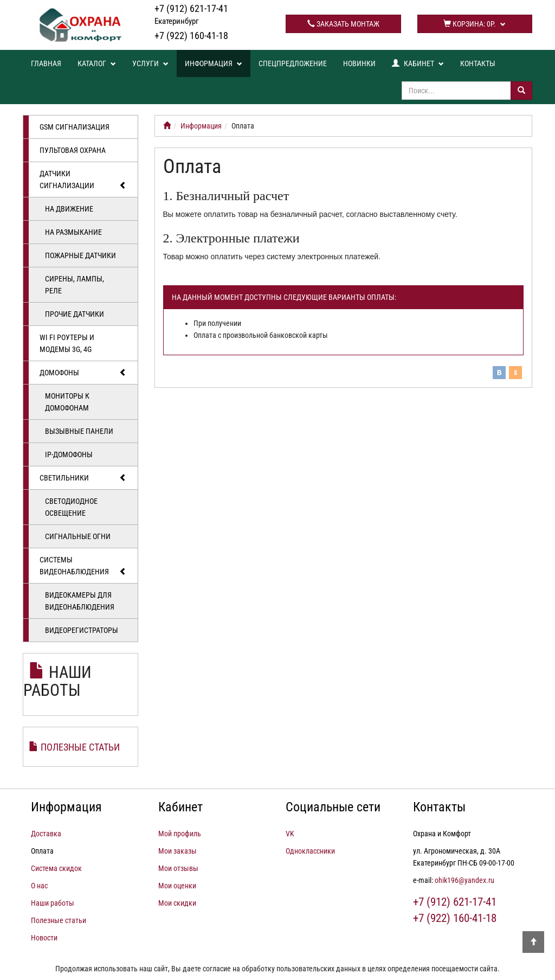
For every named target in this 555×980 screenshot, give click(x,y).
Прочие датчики (75, 314)
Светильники (83, 478)
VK (290, 834)
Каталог (97, 63)
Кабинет (418, 63)
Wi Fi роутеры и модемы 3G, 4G (67, 343)
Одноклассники (310, 851)
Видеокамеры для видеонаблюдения (80, 601)
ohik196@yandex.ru (464, 880)
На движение (69, 209)
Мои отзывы (178, 868)
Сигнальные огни (78, 536)
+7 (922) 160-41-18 (191, 36)
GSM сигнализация (75, 127)
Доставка (46, 834)
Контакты (478, 63)
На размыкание (73, 232)
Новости (44, 938)
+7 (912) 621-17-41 (191, 14)
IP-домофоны (69, 454)
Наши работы (57, 681)
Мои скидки (177, 903)
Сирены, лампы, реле (75, 285)
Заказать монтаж (343, 24)
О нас (39, 886)
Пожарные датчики (80, 255)
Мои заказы (178, 851)
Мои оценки (177, 886)
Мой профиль (180, 834)
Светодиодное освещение (71, 507)
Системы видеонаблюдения (83, 566)
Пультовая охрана (73, 150)
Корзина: (475, 24)
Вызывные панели (79, 431)
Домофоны (83, 373)
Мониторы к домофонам (67, 402)
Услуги (150, 63)
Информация (214, 63)
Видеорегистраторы (82, 630)
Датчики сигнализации (83, 180)
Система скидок (56, 868)
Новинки (359, 63)
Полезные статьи (80, 747)
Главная (46, 63)
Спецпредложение (293, 63)
